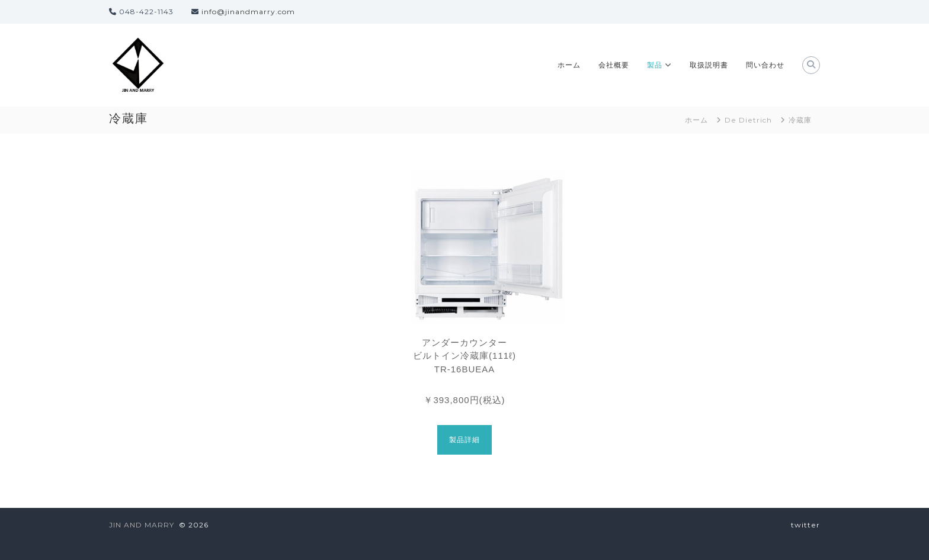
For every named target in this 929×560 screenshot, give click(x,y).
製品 (655, 65)
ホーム (569, 65)
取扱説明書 (709, 65)
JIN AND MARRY (142, 525)
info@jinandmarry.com (248, 12)
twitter (805, 525)
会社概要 (614, 65)
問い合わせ (765, 65)
